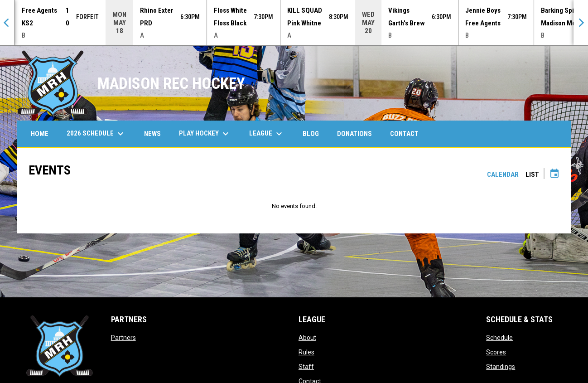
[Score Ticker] (294, 23)
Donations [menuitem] (354, 134)
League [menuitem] (267, 134)
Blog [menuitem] (311, 134)
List (532, 175)
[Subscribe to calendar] (554, 175)
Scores (496, 352)
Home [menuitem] (40, 134)
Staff (306, 367)
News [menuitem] (152, 134)
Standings (501, 367)
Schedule (499, 338)
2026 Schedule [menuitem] (96, 134)
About (307, 338)
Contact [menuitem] (404, 134)
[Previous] (7, 23)
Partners (123, 338)
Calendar (503, 175)
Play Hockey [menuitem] (205, 134)
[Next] (581, 23)
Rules (306, 352)
